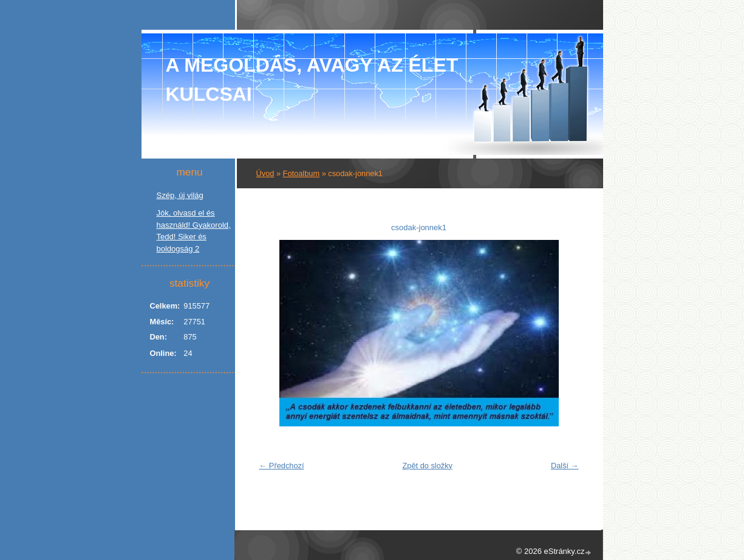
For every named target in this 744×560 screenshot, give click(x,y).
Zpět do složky (427, 466)
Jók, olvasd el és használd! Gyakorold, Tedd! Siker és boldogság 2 (194, 231)
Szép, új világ (180, 195)
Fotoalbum (301, 173)
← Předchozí (282, 466)
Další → (565, 466)
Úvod (265, 173)
